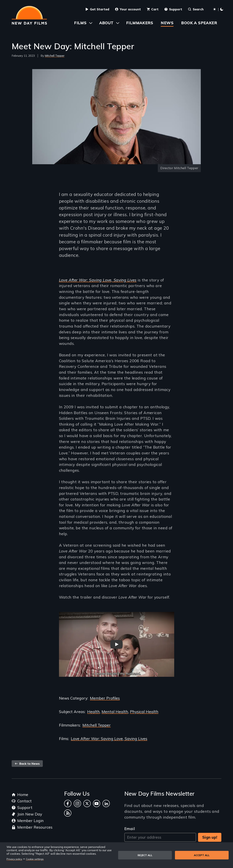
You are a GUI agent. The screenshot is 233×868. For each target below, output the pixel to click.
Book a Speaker (199, 23)
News (167, 23)
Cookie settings (35, 859)
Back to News (27, 764)
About (106, 23)
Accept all (202, 855)
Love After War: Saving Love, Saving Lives (98, 280)
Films (80, 23)
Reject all (145, 855)
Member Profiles (105, 698)
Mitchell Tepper (55, 56)
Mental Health (115, 712)
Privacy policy (14, 859)
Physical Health (144, 712)
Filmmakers (140, 23)
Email (130, 829)
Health (93, 712)
